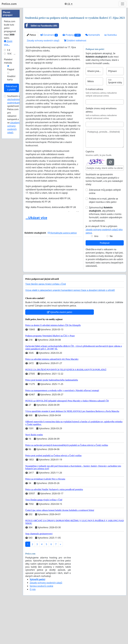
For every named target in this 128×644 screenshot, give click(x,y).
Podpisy (72, 74)
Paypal (11, 152)
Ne (111, 275)
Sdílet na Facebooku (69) (41, 64)
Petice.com (9, 4)
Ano (96, 275)
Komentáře (93, 73)
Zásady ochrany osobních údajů (43, 79)
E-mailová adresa (94, 128)
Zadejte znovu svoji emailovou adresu (101, 149)
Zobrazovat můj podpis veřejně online (105, 230)
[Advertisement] (75, 32)
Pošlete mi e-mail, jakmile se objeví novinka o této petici (103, 239)
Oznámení (49, 74)
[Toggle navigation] (123, 4)
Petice (31, 73)
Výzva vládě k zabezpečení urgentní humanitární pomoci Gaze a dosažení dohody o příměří (70, 329)
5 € (9, 133)
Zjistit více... (8, 126)
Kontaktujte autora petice (62, 271)
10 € (9, 136)
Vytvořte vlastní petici (60, 351)
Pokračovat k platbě (11, 171)
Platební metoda (8, 144)
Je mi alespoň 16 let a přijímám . (104, 268)
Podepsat (105, 281)
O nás (33, 628)
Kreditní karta (11, 161)
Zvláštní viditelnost (75, 79)
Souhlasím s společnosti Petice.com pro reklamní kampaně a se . (14, 197)
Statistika (111, 73)
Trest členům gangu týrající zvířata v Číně (46, 323)
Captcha (90, 190)
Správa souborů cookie (41, 625)
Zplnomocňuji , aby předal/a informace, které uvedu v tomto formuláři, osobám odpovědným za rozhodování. (106, 253)
